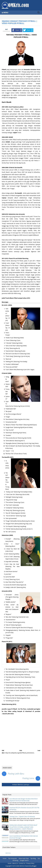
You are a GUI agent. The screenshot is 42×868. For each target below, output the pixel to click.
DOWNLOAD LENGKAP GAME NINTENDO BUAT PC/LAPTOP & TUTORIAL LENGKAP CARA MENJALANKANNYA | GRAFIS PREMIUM (23, 827)
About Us (15, 863)
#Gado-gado (7, 768)
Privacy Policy (30, 863)
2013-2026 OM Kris (19, 866)
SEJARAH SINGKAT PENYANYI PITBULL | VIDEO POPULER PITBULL (19, 22)
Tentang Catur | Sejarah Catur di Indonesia (22, 816)
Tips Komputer (13, 858)
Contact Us (22, 863)
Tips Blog (33, 858)
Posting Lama (31, 778)
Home (5, 858)
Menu (6, 12)
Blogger (34, 866)
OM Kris (20, 785)
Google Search (24, 860)
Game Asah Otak (24, 858)
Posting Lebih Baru (13, 774)
